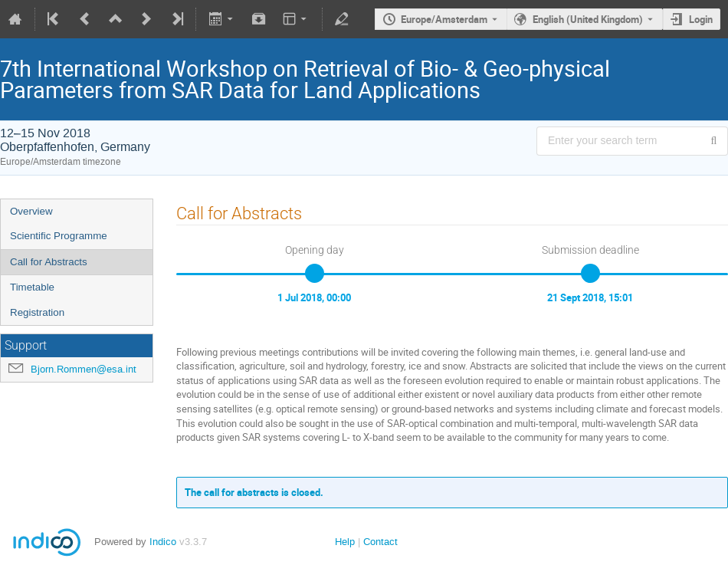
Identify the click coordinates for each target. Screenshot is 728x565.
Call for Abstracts (49, 262)
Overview (31, 211)
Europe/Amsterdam (444, 19)
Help (345, 542)
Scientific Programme (59, 236)
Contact (380, 542)
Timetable (32, 287)
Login (701, 19)
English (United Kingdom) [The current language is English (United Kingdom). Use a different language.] (588, 19)
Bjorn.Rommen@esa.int (84, 369)
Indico (163, 542)
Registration (37, 312)
